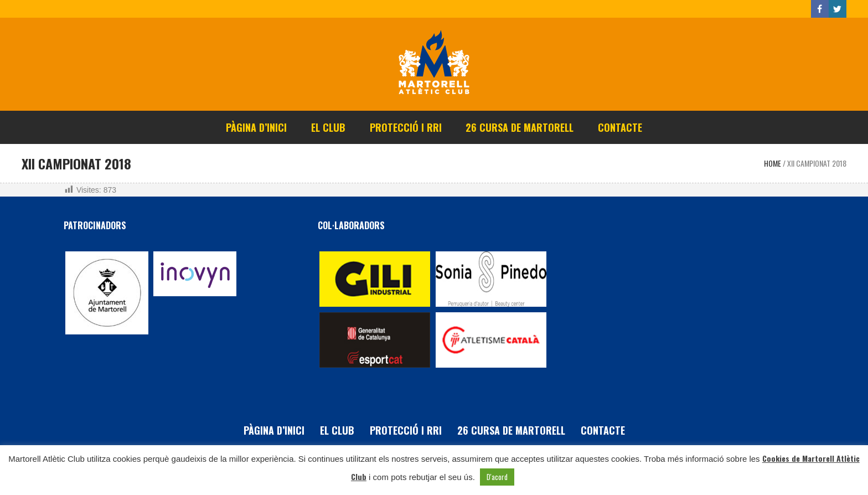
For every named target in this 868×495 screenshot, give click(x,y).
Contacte (603, 430)
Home (773, 163)
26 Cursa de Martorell (511, 430)
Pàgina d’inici (274, 430)
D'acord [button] (497, 477)
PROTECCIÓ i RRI (406, 430)
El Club (337, 430)
